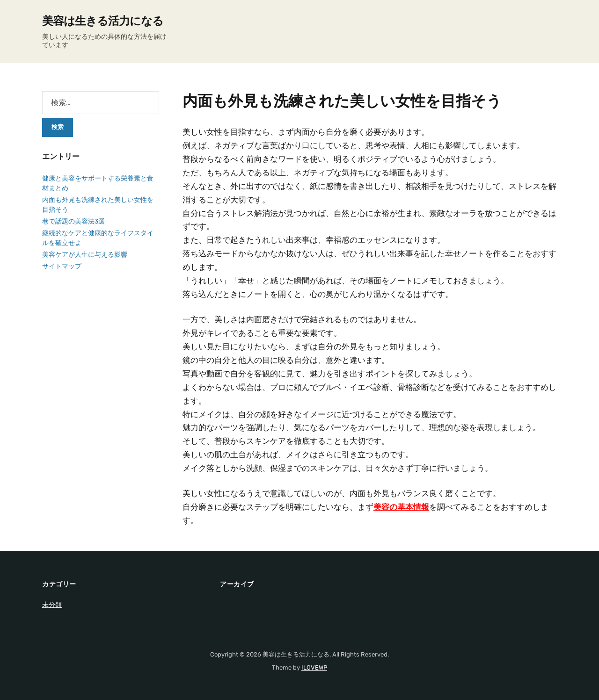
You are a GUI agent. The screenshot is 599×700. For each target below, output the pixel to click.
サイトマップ (62, 266)
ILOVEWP (314, 668)
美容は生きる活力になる (103, 21)
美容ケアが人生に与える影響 (85, 255)
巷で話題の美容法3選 (73, 221)
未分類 (52, 605)
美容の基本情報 (401, 507)
